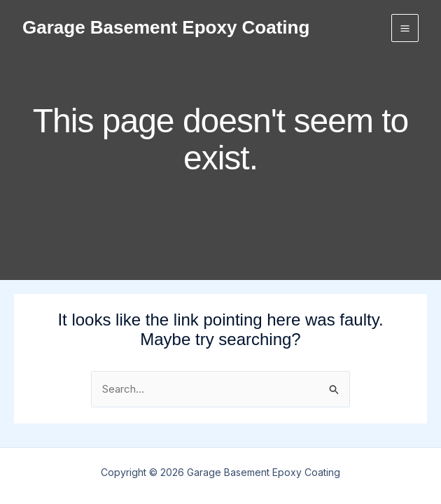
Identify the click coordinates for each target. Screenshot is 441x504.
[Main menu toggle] (405, 28)
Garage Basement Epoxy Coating (166, 27)
